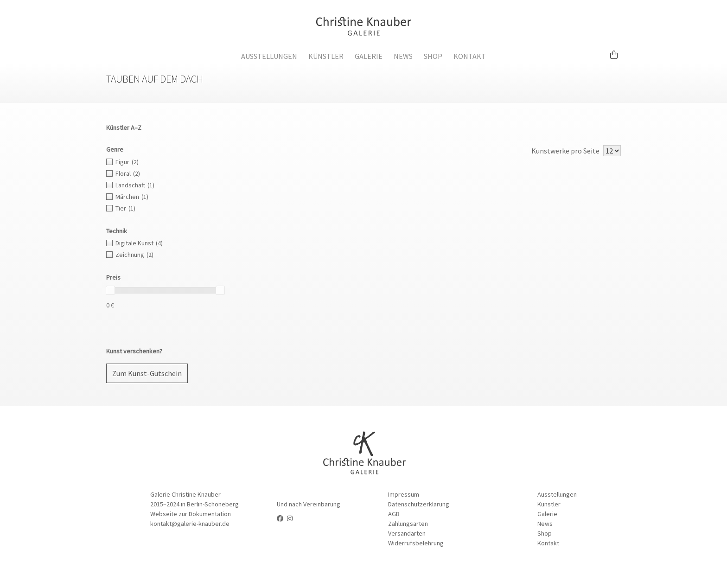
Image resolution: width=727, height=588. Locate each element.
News (403, 56)
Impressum (404, 494)
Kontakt (470, 56)
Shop (433, 56)
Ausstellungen (269, 56)
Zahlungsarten (408, 524)
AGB (394, 514)
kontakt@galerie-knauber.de (190, 524)
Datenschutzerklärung (419, 504)
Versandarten (407, 533)
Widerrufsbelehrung (416, 543)
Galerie (369, 56)
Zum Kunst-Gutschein (147, 373)
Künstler (326, 56)
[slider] (110, 290)
